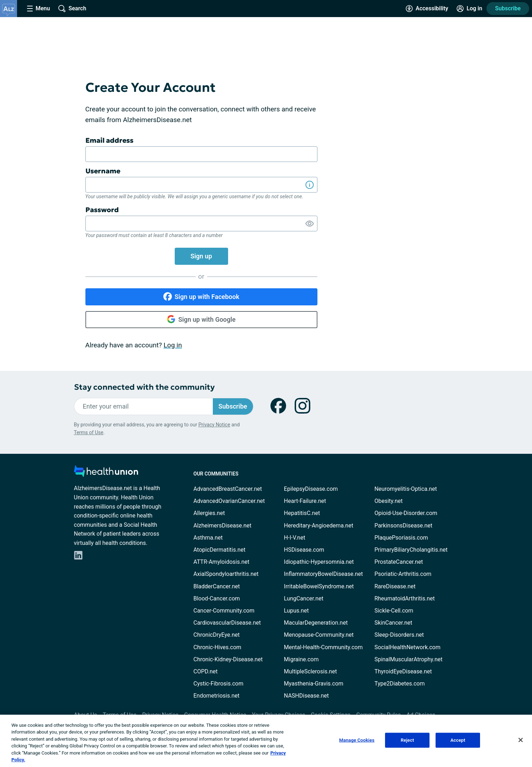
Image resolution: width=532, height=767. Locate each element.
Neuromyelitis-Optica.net (406, 489)
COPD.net (206, 671)
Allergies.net (209, 513)
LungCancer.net (304, 598)
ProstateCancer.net (399, 562)
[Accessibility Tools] (427, 9)
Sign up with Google (201, 319)
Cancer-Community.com (224, 611)
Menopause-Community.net (319, 635)
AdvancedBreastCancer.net (228, 489)
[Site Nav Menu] (38, 9)
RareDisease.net (395, 586)
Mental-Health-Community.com (323, 647)
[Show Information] (310, 185)
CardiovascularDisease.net (227, 623)
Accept (458, 740)
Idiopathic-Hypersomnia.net (319, 562)
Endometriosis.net (217, 696)
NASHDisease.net (306, 696)
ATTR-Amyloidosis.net (222, 562)
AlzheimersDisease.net (223, 526)
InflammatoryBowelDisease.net (323, 574)
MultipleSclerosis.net (310, 671)
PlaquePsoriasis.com (401, 538)
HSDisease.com (304, 550)
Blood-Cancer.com (217, 598)
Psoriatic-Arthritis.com (403, 574)
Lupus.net (296, 611)
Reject (407, 740)
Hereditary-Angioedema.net (319, 526)
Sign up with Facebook (201, 296)
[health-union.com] (106, 473)
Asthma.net (208, 538)
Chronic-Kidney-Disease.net (228, 659)
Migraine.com (301, 659)
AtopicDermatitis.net (220, 550)
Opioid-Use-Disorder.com (406, 513)
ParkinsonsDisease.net (403, 526)
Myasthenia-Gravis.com (314, 684)
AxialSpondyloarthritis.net (226, 574)
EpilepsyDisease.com (311, 489)
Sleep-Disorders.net (399, 635)
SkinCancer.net (393, 623)
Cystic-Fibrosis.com (218, 684)
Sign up (201, 256)
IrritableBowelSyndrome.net (319, 586)
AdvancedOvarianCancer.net (229, 501)
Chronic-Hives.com (218, 647)
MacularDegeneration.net (316, 623)
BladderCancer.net (217, 586)
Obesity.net (388, 501)
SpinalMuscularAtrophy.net (408, 659)
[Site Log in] (469, 9)
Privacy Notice (214, 425)
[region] (266, 741)
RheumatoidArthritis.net (405, 598)
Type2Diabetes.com (399, 684)
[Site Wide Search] (72, 9)
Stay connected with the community (144, 387)
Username (103, 171)
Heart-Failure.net (305, 501)
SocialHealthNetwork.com (407, 647)
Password (102, 210)
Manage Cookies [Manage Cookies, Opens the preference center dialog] (357, 740)
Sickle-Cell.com (394, 611)
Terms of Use (89, 432)
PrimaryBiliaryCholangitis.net (411, 550)
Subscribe (508, 8)
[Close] (521, 740)
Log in (173, 345)
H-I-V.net (295, 538)
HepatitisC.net (302, 513)
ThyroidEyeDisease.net (403, 671)
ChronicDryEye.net (217, 635)
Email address (109, 140)
